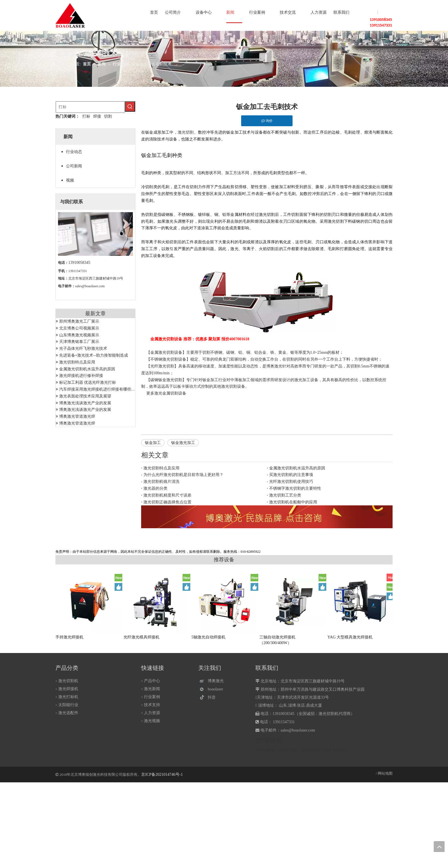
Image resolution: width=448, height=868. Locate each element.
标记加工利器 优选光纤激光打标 (88, 382)
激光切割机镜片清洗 (161, 482)
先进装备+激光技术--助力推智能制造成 (94, 355)
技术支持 (152, 705)
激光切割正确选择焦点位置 (167, 502)
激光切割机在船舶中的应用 (293, 502)
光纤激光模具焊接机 (141, 637)
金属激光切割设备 (166, 352)
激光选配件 (68, 713)
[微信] (213, 689)
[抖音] (213, 697)
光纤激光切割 (162, 366)
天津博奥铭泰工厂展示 (79, 342)
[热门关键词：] (130, 107)
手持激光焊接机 (69, 637)
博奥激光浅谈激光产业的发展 (85, 403)
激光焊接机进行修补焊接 (81, 376)
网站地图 (385, 773)
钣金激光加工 (183, 443)
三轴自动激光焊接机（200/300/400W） (277, 640)
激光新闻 (152, 689)
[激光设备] (267, 517)
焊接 (97, 116)
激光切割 (186, 132)
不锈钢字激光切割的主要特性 (295, 488)
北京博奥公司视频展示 (79, 328)
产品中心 (152, 681)
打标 (86, 116)
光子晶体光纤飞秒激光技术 (83, 348)
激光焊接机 (68, 689)
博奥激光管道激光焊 (77, 416)
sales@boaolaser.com (90, 286)
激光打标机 (68, 697)
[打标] (90, 107)
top (439, 847)
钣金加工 (153, 443)
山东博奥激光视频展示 (79, 335)
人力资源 (152, 713)
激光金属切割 (166, 393)
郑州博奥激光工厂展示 (79, 321)
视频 (70, 180)
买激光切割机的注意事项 (291, 475)
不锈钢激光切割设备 (168, 359)
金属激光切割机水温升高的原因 (87, 369)
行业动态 (74, 152)
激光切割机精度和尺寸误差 (167, 495)
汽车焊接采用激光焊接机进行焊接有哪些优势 (99, 389)
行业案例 (152, 697)
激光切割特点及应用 (77, 362)
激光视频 (152, 721)
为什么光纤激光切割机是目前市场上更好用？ (183, 475)
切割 (108, 116)
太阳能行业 (68, 705)
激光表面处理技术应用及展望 (85, 396)
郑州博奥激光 (336, 750)
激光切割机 (68, 681)
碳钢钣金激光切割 (166, 380)
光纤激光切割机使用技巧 (291, 482)
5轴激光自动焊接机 (208, 637)
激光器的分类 (155, 488)
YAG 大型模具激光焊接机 (350, 637)
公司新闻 (74, 166)
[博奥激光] (213, 681)
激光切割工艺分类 (285, 495)
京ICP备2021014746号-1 (162, 774)
